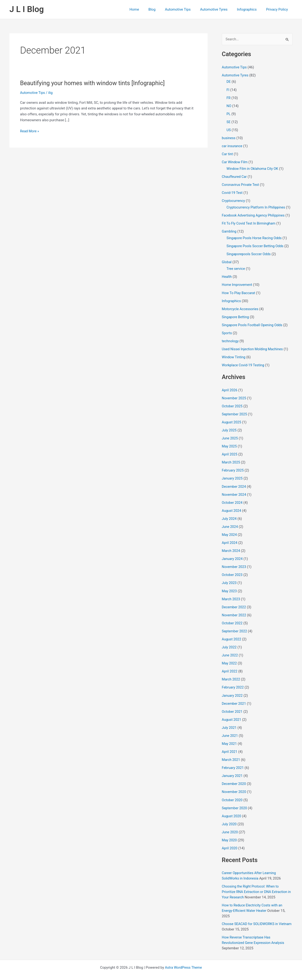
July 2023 (229, 578)
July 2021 (229, 721)
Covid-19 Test (233, 192)
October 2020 (232, 793)
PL (229, 114)
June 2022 (230, 650)
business (229, 138)
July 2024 (229, 515)
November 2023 (234, 562)
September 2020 (235, 801)
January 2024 (233, 554)
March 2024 (231, 546)
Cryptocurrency (234, 200)
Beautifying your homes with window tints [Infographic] (95, 83)
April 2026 (230, 387)
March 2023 (231, 594)
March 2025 (231, 459)
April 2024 (230, 538)
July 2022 (229, 642)
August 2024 (232, 507)
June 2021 (230, 730)
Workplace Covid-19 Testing (244, 363)
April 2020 (230, 841)
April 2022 (230, 666)
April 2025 (230, 451)
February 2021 (233, 761)
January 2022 (233, 690)
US (229, 129)
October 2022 (232, 618)
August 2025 (232, 419)
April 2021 (230, 745)
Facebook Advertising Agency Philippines (254, 214)
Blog (163, 9)
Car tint (227, 153)
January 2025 (233, 475)
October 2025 (232, 403)
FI (228, 90)
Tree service (236, 267)
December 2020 (234, 777)
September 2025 (235, 411)
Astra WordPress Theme (184, 959)
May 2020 (230, 833)
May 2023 (230, 586)
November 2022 (234, 610)
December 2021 (234, 698)
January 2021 (233, 769)
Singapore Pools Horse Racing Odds (255, 237)
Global (227, 260)
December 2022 (234, 602)
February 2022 (233, 682)
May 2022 (230, 658)
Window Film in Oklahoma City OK (253, 168)
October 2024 (232, 499)
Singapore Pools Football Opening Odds (253, 323)
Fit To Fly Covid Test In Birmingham (249, 222)
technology (231, 338)
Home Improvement (237, 283)
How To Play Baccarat (239, 291)
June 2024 (230, 522)
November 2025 (234, 395)
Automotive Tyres (220, 9)
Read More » (30, 131)
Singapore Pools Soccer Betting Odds (256, 245)
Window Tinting (234, 354)
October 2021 (232, 706)
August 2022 (232, 634)
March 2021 (231, 753)
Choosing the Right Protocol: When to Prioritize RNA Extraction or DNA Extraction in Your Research (256, 884)
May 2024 (230, 530)
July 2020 (229, 817)
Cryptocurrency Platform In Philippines (257, 206)
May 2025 (230, 443)
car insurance (232, 146)
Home (147, 9)
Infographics (250, 9)
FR (229, 98)
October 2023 (232, 570)
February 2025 (233, 467)
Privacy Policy (278, 9)
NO (229, 106)
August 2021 (232, 713)
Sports (227, 331)
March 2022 (231, 674)
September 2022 (235, 626)
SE (229, 121)
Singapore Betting (236, 315)
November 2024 (234, 491)
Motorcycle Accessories (241, 307)
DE (229, 82)
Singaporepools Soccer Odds (249, 252)
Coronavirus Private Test (241, 184)
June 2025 (230, 435)
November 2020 (234, 785)
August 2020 (232, 809)
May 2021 (230, 738)
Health (227, 275)
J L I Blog (27, 9)
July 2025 (229, 427)
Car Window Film (235, 161)
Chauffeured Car (235, 176)
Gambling (229, 230)
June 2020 (230, 825)
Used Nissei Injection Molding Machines (253, 346)
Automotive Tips (186, 9)
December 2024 (234, 483)
